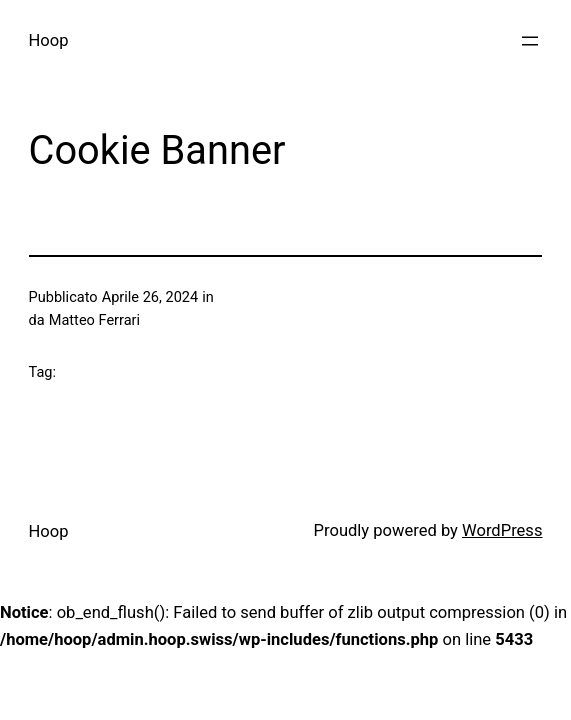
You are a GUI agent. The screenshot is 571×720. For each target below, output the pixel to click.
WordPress (502, 530)
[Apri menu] (530, 41)
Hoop (49, 40)
